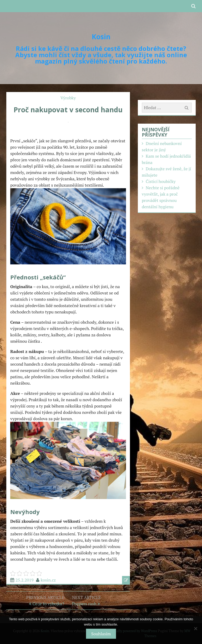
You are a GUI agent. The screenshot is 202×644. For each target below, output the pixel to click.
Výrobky (68, 98)
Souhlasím (101, 634)
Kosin (101, 37)
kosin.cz (48, 580)
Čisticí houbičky (161, 181)
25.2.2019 (25, 580)
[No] (195, 628)
